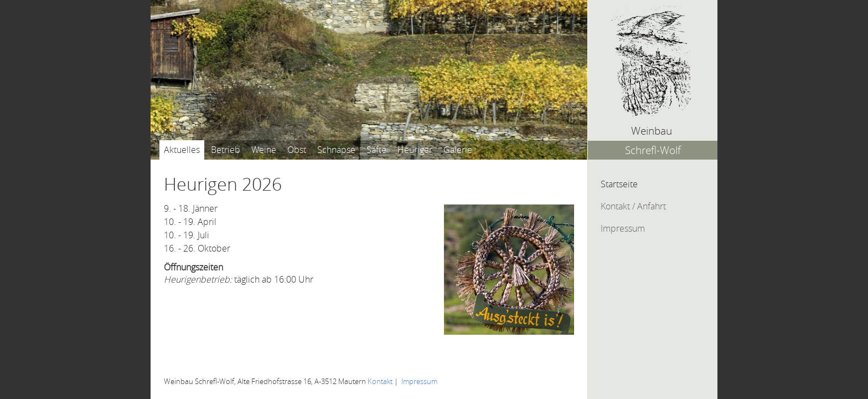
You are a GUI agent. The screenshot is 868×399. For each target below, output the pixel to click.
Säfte (376, 150)
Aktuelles (182, 150)
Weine (264, 150)
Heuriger (415, 150)
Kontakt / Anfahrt (633, 206)
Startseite (619, 184)
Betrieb (226, 150)
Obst (297, 150)
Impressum (623, 228)
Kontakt (380, 382)
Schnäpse (336, 150)
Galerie (458, 150)
